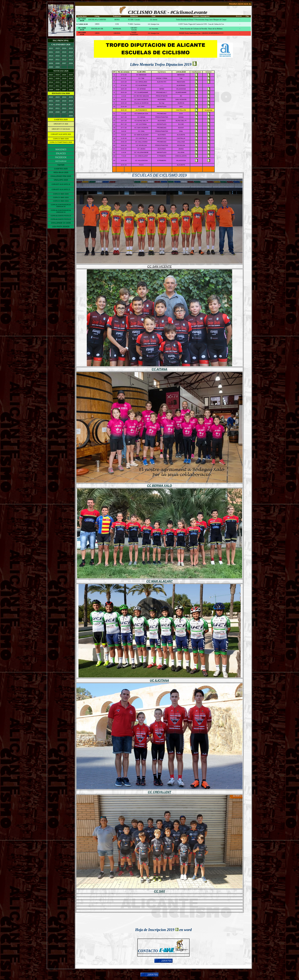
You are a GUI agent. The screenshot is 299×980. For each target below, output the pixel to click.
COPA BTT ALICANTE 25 (61, 190)
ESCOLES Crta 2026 (61, 93)
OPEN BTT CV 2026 (61, 124)
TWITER (61, 165)
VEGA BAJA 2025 (61, 172)
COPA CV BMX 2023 (61, 201)
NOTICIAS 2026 (61, 71)
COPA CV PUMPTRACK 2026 (61, 142)
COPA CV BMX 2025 (61, 194)
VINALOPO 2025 (61, 180)
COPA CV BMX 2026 (61, 139)
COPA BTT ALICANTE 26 (61, 184)
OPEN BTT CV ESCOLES (61, 129)
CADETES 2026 (61, 120)
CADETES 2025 (61, 169)
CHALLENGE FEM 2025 (61, 176)
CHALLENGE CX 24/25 (61, 223)
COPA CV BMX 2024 (61, 197)
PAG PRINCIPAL (61, 41)
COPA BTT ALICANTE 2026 (61, 134)
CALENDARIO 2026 (61, 45)
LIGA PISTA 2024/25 (61, 227)
